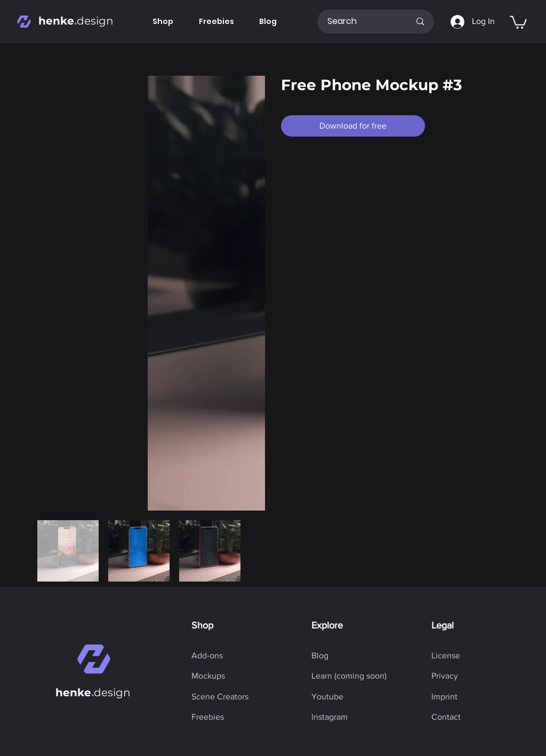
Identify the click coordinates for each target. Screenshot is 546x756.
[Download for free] (353, 126)
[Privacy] (445, 676)
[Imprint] (444, 697)
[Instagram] (330, 717)
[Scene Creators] (220, 697)
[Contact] (446, 717)
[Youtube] (327, 697)
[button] (518, 22)
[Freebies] (208, 717)
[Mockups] (208, 676)
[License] (446, 656)
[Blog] (320, 656)
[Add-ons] (207, 656)
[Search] (361, 22)
